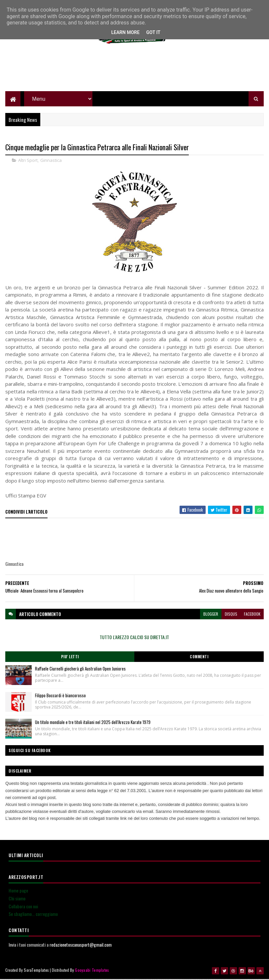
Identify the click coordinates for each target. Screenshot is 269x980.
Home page (18, 891)
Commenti (199, 658)
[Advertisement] (134, 69)
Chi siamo (17, 899)
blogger (211, 615)
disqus (231, 615)
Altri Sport (28, 161)
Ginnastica (51, 161)
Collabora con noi (23, 907)
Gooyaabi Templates (92, 971)
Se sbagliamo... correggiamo (33, 915)
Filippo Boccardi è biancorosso (60, 696)
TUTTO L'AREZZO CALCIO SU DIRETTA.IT (134, 638)
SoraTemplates (36, 971)
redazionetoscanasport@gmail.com (81, 945)
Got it (153, 32)
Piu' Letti (70, 658)
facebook (252, 615)
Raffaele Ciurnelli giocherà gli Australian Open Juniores (80, 670)
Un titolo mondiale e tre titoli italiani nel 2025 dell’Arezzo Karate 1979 (93, 723)
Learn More (125, 32)
